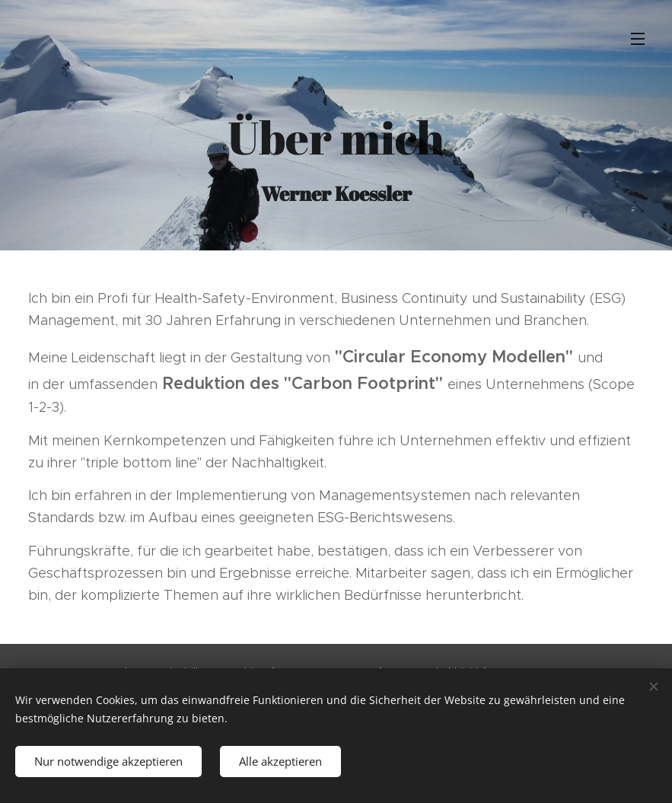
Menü (638, 39)
